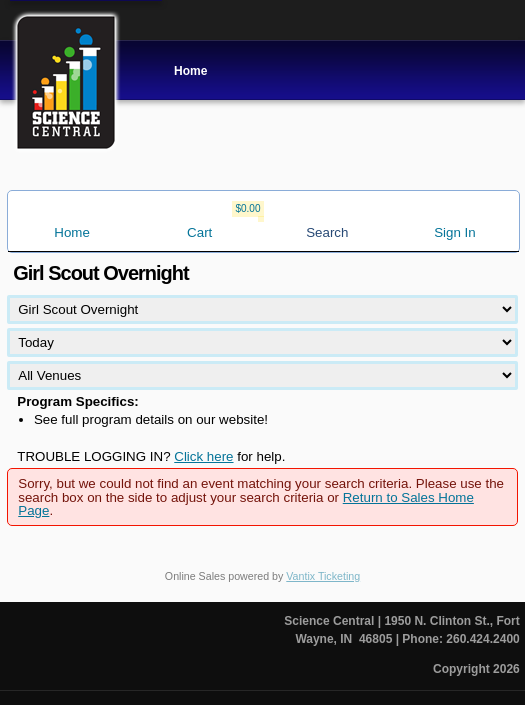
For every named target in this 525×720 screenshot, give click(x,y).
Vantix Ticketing (323, 576)
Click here (203, 456)
